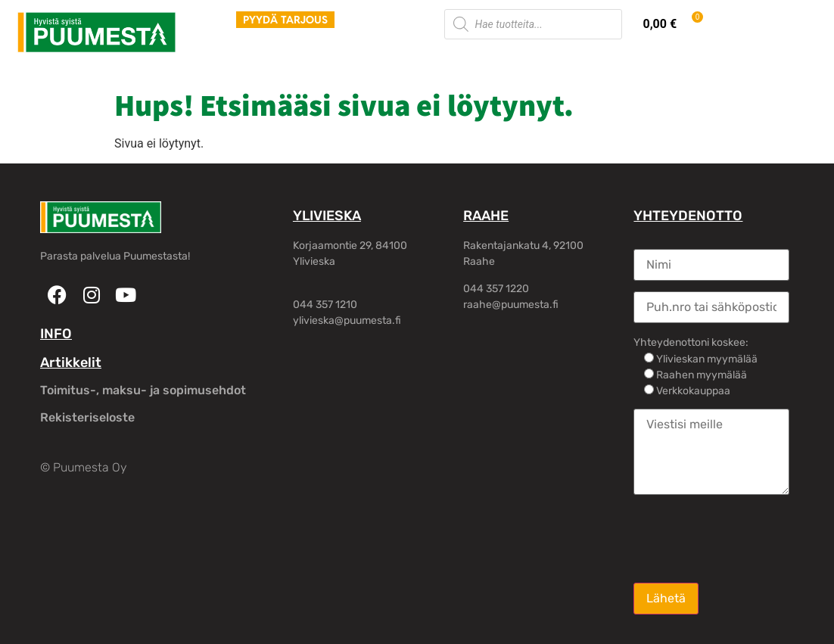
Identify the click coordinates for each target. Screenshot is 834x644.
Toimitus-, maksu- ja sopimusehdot (143, 390)
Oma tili (710, 60)
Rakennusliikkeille (513, 60)
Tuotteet (223, 60)
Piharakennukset (389, 60)
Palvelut (294, 60)
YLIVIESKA (327, 216)
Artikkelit (71, 362)
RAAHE (486, 216)
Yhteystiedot (627, 60)
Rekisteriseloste (87, 417)
